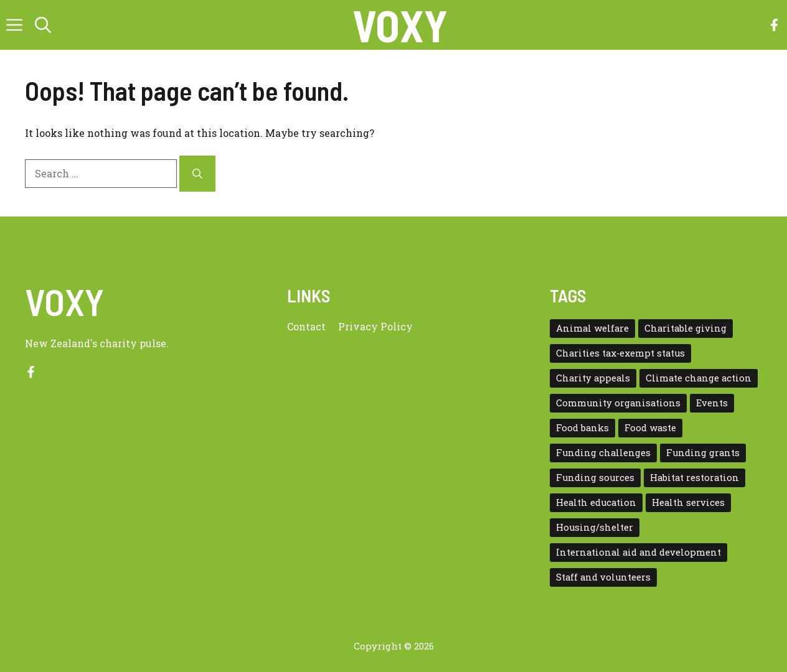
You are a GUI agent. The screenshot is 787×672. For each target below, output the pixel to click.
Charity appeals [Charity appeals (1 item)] (593, 378)
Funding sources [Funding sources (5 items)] (595, 478)
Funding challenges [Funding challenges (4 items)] (603, 453)
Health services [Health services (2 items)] (688, 502)
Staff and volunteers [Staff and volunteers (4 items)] (603, 577)
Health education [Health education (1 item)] (596, 502)
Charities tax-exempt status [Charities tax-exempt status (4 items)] (620, 353)
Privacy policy (375, 326)
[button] (43, 25)
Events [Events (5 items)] (712, 403)
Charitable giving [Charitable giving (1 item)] (686, 328)
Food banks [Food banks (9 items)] (582, 428)
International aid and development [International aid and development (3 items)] (639, 552)
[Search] (197, 174)
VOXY (400, 25)
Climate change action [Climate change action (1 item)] (699, 378)
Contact (306, 326)
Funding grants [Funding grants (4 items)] (703, 453)
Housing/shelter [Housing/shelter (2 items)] (595, 527)
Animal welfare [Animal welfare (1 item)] (592, 328)
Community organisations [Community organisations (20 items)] (618, 403)
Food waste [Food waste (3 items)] (650, 428)
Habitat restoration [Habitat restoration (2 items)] (695, 478)
